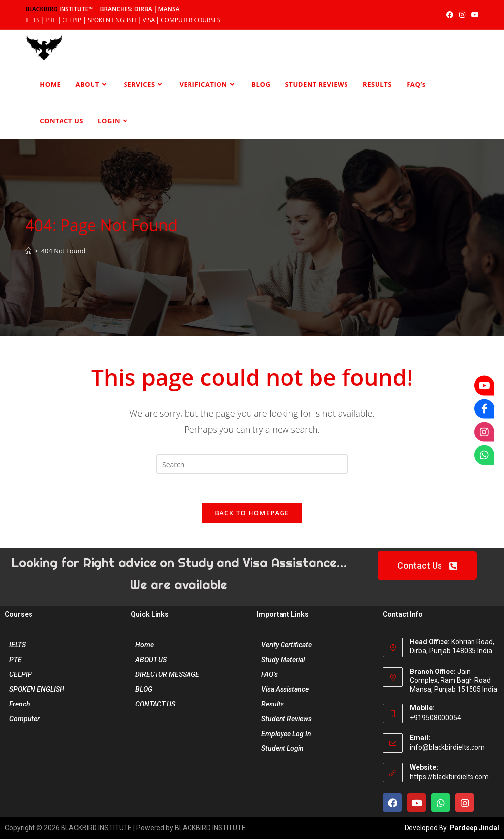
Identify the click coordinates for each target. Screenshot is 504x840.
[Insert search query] (252, 464)
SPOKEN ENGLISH (37, 690)
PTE (16, 661)
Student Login (283, 749)
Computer (25, 720)
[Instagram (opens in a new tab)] (462, 15)
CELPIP (21, 675)
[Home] (28, 251)
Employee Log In (286, 735)
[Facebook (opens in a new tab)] (450, 15)
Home (144, 646)
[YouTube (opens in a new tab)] (473, 15)
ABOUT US (151, 661)
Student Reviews (286, 720)
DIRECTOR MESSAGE (167, 675)
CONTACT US (155, 705)
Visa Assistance (285, 690)
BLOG (144, 690)
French (20, 705)
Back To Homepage (252, 514)
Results (273, 705)
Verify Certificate (286, 646)
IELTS (17, 646)
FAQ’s (269, 675)
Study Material (283, 661)
